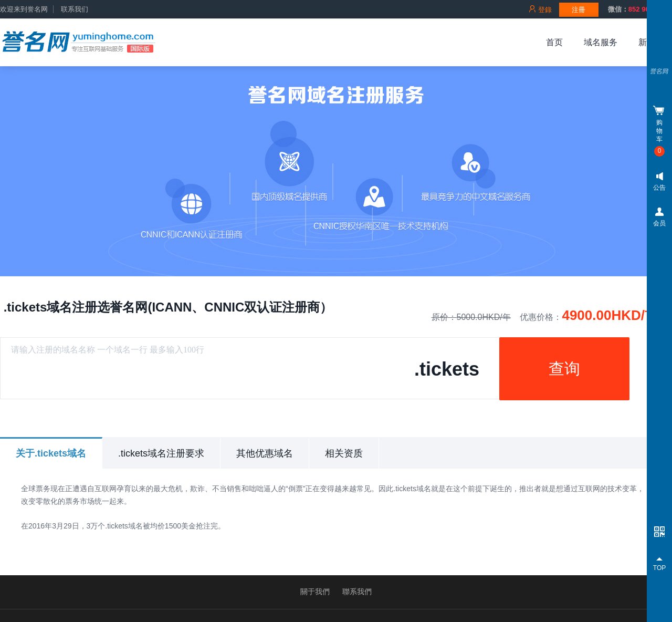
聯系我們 (357, 592)
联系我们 (75, 9)
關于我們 (315, 592)
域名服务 (601, 42)
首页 (554, 42)
